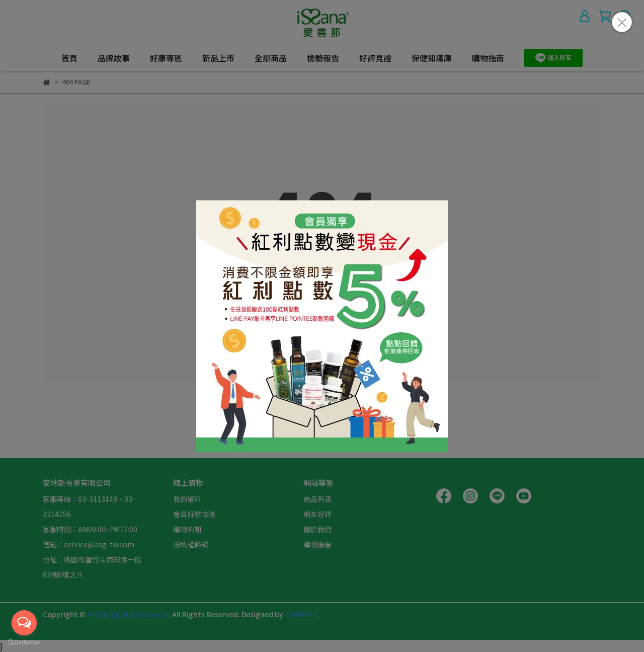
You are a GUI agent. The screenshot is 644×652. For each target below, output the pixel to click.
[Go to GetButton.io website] (24, 642)
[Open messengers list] (24, 623)
